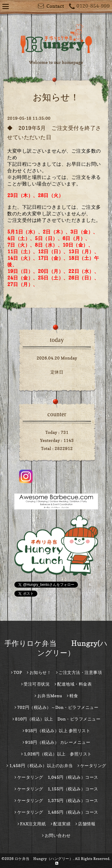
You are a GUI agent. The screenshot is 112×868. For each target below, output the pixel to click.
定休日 (57, 372)
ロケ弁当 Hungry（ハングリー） (44, 859)
